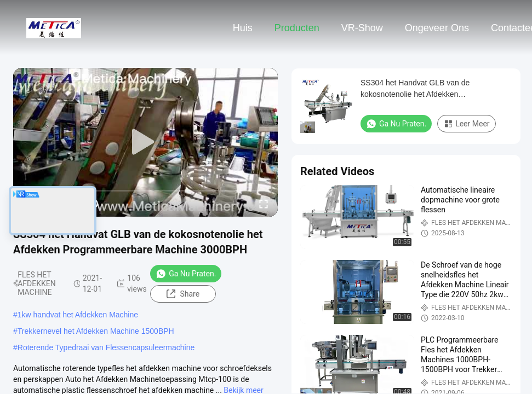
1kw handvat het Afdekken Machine (78, 315)
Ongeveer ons (437, 28)
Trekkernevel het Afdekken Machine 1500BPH (96, 331)
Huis (243, 28)
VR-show (362, 28)
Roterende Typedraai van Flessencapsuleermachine (106, 347)
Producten (297, 28)
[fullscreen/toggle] (264, 204)
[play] (146, 142)
